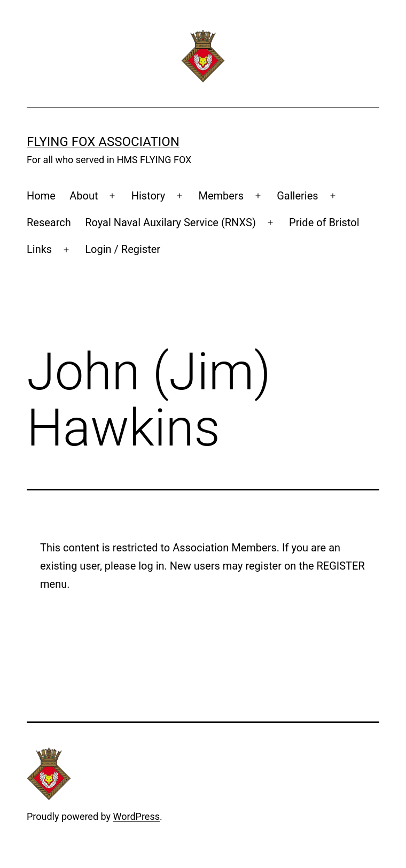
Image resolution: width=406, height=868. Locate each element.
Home (41, 196)
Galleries (297, 196)
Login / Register (123, 249)
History (149, 196)
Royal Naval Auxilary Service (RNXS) (170, 222)
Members (221, 196)
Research (49, 222)
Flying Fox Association (103, 142)
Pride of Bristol (324, 222)
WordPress (136, 816)
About (84, 196)
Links (39, 249)
